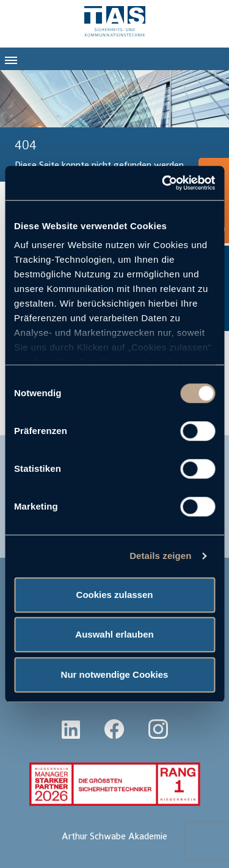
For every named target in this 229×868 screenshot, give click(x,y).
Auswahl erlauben (114, 634)
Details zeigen (160, 556)
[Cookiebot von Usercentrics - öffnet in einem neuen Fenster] (163, 183)
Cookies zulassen (115, 595)
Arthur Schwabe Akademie (114, 837)
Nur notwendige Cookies (115, 674)
